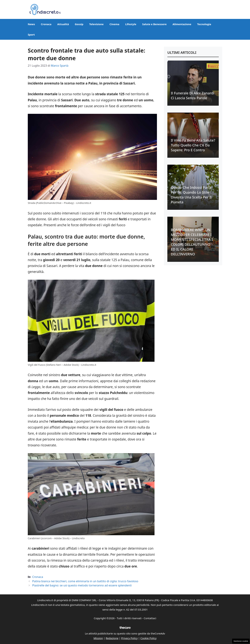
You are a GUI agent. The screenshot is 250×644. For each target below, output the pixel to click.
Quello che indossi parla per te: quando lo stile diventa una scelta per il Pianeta (191, 195)
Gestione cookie (241, 641)
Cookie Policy (149, 638)
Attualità (63, 24)
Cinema (114, 24)
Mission (98, 638)
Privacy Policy (129, 638)
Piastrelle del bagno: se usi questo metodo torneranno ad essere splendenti (82, 585)
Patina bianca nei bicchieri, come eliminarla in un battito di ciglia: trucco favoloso (85, 581)
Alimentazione (182, 24)
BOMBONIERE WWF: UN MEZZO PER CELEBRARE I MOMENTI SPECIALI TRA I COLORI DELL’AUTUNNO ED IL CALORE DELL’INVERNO (192, 242)
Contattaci (150, 618)
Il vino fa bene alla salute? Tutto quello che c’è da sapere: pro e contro (193, 145)
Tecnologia (204, 24)
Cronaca (46, 24)
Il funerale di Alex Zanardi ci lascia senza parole (193, 96)
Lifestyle (131, 24)
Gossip (79, 24)
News (31, 24)
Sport (31, 35)
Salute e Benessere (154, 24)
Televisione (96, 24)
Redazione (112, 638)
